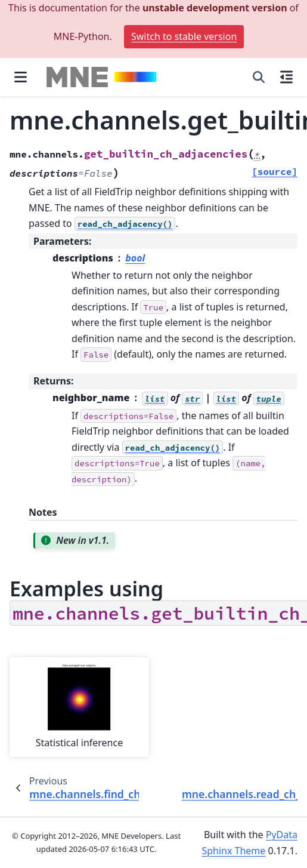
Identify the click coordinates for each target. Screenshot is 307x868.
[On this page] (286, 77)
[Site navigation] (21, 77)
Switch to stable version (184, 36)
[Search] (259, 77)
